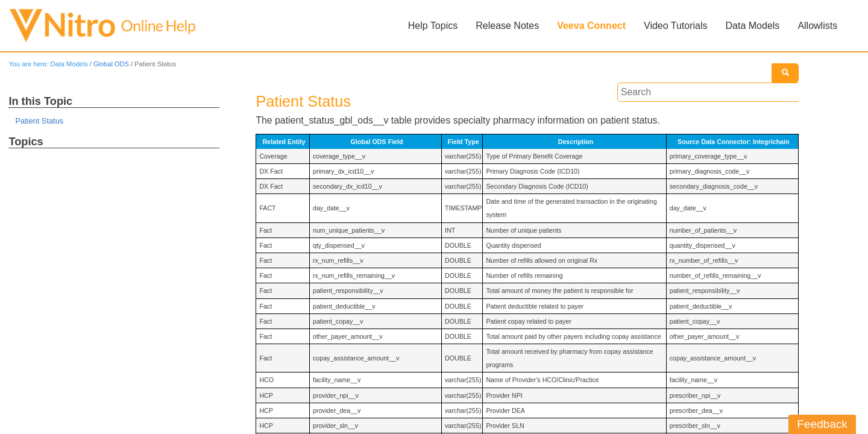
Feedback (822, 424)
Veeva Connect (591, 26)
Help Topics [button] (433, 26)
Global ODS (112, 64)
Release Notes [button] (507, 26)
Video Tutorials (676, 26)
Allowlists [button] (817, 26)
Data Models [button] (752, 26)
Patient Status (39, 121)
